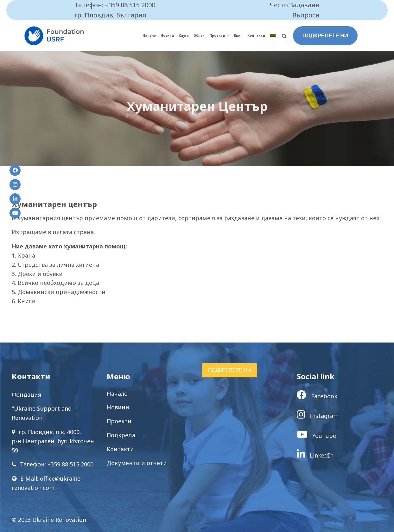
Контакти (256, 35)
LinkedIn (315, 455)
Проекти (217, 35)
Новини (167, 35)
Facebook (317, 396)
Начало (149, 35)
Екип (238, 35)
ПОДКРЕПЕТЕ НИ (325, 35)
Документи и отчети (137, 463)
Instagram (318, 416)
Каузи (184, 35)
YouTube (316, 436)
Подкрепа (121, 435)
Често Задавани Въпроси (295, 10)
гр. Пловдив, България (110, 15)
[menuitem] (273, 35)
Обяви (199, 35)
